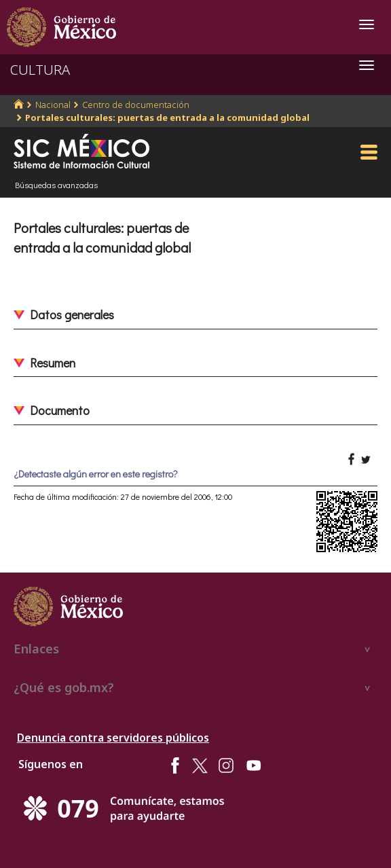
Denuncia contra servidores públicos (113, 738)
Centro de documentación (136, 105)
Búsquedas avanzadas (56, 185)
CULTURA (40, 70)
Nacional (53, 105)
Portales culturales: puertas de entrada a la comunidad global (167, 117)
